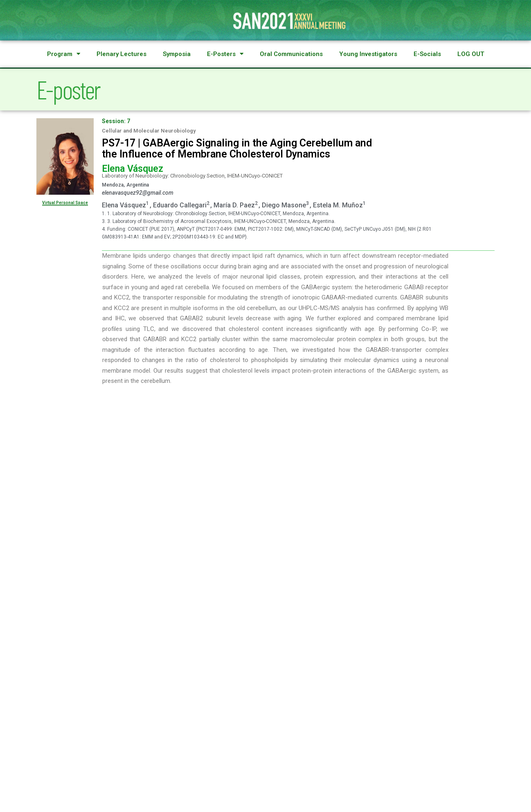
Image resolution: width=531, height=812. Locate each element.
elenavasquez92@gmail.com (138, 193)
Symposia (177, 54)
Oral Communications (291, 54)
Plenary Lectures (122, 54)
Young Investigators (368, 54)
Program (64, 54)
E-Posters (225, 54)
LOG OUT (471, 54)
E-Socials (427, 54)
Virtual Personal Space (65, 203)
